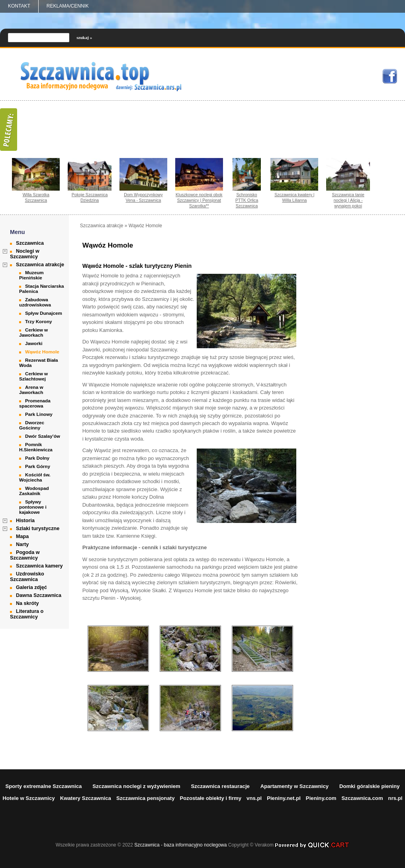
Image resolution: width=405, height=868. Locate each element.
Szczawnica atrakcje (40, 265)
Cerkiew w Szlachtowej (33, 376)
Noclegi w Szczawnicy (25, 254)
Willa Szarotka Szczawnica (36, 197)
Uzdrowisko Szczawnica (27, 577)
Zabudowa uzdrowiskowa (35, 302)
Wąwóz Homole (42, 352)
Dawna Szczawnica (39, 595)
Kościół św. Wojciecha (35, 477)
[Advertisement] (367, 342)
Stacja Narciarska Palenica (41, 289)
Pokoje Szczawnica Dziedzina (90, 197)
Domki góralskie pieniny (370, 786)
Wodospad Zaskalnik (34, 491)
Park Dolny (37, 458)
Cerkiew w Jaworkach (33, 332)
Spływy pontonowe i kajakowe (33, 507)
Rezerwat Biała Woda (39, 363)
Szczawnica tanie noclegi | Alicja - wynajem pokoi (348, 200)
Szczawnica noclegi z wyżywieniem (136, 786)
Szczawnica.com (362, 798)
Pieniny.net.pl (284, 798)
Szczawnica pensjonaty (146, 798)
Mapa (22, 536)
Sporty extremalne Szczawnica (43, 786)
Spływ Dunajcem (44, 313)
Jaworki (34, 343)
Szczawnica (30, 243)
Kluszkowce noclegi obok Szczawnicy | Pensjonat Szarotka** (199, 200)
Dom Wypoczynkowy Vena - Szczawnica (143, 197)
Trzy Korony (39, 321)
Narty (22, 544)
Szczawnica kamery (39, 566)
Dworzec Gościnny (32, 425)
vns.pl (254, 798)
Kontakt (19, 6)
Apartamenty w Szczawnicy (295, 786)
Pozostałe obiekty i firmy (210, 798)
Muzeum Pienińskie (31, 275)
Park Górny (38, 466)
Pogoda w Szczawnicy (25, 555)
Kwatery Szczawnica (86, 798)
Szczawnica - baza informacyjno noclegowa (180, 845)
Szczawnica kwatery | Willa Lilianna (294, 197)
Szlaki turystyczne (38, 529)
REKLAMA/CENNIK (68, 6)
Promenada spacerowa (35, 403)
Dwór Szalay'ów (43, 436)
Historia (25, 521)
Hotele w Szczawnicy (28, 798)
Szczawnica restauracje (220, 786)
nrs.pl (395, 798)
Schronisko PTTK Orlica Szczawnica (247, 200)
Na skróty (27, 603)
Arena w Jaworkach (31, 390)
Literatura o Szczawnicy (27, 614)
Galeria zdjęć (31, 587)
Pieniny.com (321, 798)
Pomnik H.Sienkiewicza (36, 447)
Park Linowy (39, 414)
